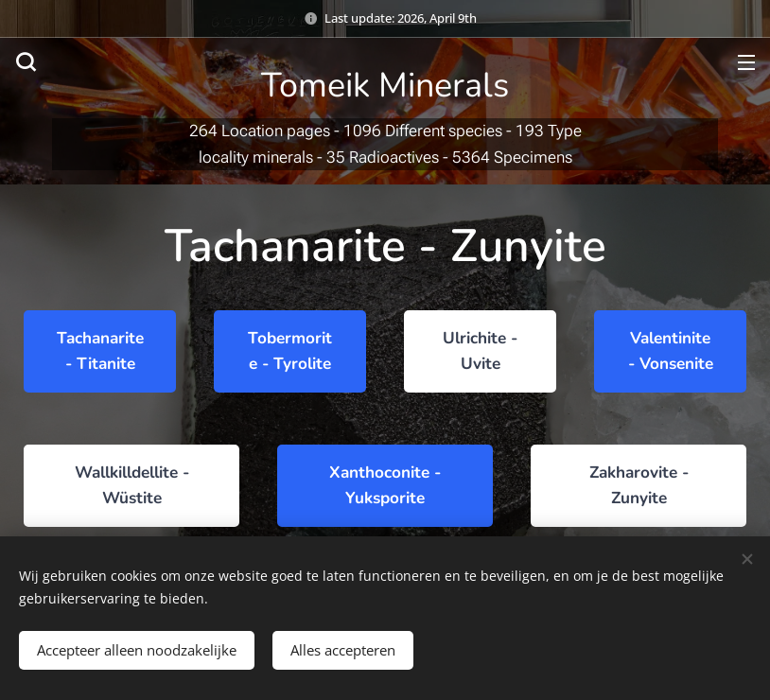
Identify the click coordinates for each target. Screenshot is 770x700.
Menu (746, 62)
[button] (26, 61)
